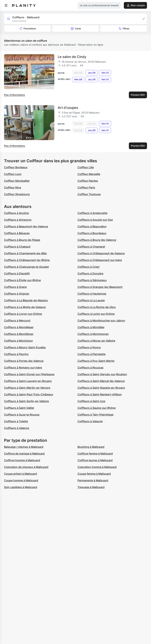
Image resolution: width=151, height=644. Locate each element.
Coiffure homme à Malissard (22, 460)
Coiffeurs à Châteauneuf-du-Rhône (27, 260)
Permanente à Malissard (93, 480)
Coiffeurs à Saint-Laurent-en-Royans (28, 381)
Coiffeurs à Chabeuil (17, 247)
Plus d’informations (15, 95)
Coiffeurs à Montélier (91, 327)
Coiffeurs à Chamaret (91, 247)
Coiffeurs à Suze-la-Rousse (22, 415)
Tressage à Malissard (91, 487)
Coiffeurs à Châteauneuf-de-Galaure (101, 253)
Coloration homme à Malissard (97, 467)
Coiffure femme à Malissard (95, 454)
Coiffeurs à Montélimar (19, 334)
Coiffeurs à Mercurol (17, 320)
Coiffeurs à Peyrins (16, 354)
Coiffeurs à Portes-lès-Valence (24, 361)
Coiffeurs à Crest (89, 267)
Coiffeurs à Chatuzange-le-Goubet (26, 267)
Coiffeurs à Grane (15, 287)
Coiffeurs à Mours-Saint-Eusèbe (25, 347)
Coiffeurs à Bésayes (17, 233)
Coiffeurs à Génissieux (92, 280)
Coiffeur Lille (86, 167)
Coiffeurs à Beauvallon (92, 226)
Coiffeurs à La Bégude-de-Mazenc (26, 300)
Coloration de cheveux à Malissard (26, 467)
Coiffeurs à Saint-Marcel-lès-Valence (101, 381)
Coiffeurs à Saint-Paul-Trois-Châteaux (29, 394)
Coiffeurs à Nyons (89, 347)
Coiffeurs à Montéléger (19, 327)
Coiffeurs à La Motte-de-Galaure (25, 307)
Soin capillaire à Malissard (21, 487)
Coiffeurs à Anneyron (18, 220)
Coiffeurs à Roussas (91, 368)
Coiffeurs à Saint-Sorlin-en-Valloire (26, 401)
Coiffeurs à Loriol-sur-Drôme (96, 314)
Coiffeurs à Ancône (16, 213)
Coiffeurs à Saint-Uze (91, 401)
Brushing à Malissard (91, 447)
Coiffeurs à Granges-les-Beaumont (100, 287)
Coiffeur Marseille (89, 174)
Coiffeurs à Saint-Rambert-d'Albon (100, 394)
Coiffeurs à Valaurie (90, 421)
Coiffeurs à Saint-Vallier (19, 408)
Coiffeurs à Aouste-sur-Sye (95, 220)
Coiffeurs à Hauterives (92, 294)
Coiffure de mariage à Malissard (24, 454)
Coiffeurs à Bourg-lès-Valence (97, 240)
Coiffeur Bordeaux (16, 167)
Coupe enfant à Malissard (20, 474)
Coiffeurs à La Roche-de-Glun (97, 307)
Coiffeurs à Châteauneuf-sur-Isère (100, 260)
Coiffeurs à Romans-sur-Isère (23, 368)
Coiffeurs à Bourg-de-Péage (22, 240)
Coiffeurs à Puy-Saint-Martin (96, 361)
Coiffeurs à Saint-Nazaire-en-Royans (101, 388)
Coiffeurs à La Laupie (91, 300)
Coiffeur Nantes (88, 181)
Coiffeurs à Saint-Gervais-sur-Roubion (102, 374)
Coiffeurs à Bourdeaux (92, 233)
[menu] (6, 5)
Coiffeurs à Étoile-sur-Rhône (22, 280)
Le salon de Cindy (72, 57)
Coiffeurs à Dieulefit (17, 273)
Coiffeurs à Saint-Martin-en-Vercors (27, 388)
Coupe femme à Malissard (94, 474)
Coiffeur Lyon (13, 174)
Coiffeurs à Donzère (90, 273)
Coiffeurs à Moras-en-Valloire (96, 341)
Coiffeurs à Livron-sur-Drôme (23, 314)
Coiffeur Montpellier (17, 181)
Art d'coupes (68, 108)
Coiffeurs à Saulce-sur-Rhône (97, 408)
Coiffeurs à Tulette (16, 421)
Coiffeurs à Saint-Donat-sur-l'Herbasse (29, 374)
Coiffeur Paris (86, 187)
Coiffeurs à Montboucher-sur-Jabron (101, 320)
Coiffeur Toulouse (89, 194)
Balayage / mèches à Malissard (24, 447)
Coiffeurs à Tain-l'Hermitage (95, 415)
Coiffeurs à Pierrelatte (92, 354)
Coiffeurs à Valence (17, 428)
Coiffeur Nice (12, 187)
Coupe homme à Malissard (21, 480)
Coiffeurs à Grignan (17, 294)
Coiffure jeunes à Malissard (95, 460)
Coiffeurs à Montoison (18, 341)
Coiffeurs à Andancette (92, 213)
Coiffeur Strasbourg (17, 194)
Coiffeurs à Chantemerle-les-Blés (25, 253)
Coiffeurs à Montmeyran (93, 334)
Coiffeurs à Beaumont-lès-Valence (26, 226)
